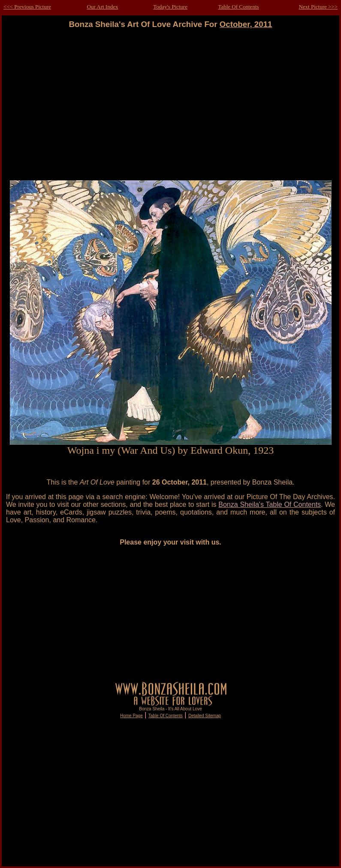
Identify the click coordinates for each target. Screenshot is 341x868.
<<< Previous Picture (27, 7)
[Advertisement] (171, 105)
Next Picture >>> (318, 7)
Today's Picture (170, 7)
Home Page (131, 716)
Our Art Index (103, 7)
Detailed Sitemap (205, 716)
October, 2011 (246, 24)
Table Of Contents (238, 7)
